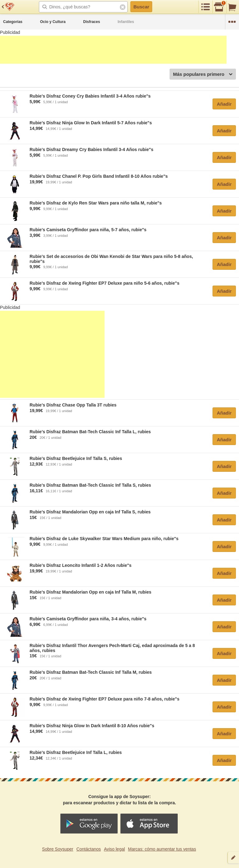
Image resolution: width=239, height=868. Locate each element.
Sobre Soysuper (58, 849)
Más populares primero (203, 74)
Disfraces (91, 22)
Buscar (141, 7)
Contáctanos (89, 849)
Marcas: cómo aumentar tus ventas (162, 849)
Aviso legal (114, 849)
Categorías (13, 22)
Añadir (224, 104)
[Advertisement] (113, 50)
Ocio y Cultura (53, 22)
